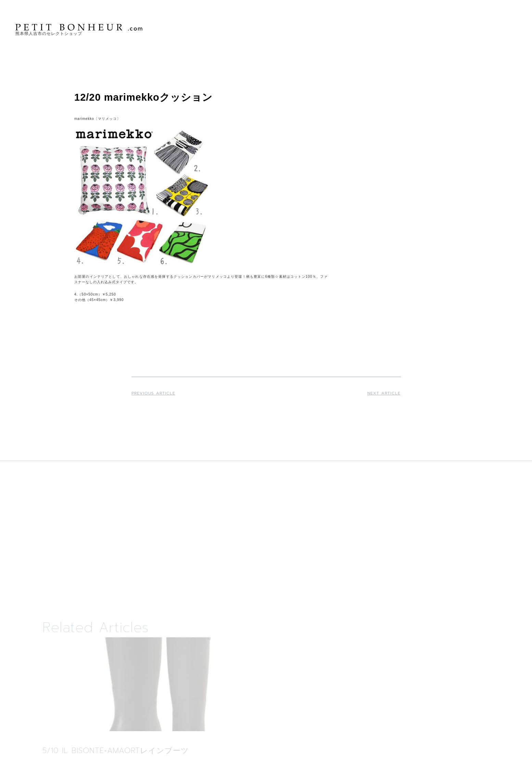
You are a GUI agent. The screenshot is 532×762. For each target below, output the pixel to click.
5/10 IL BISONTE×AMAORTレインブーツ (116, 751)
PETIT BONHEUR (80, 27)
